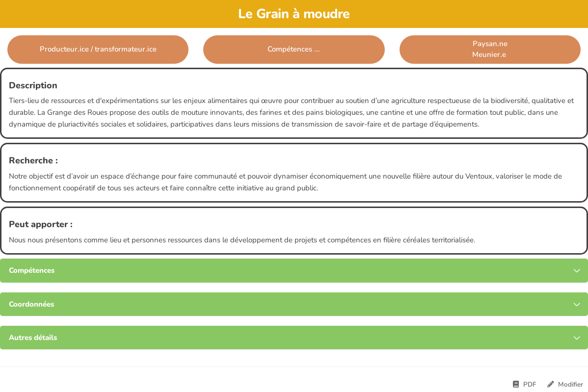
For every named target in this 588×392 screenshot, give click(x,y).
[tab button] (294, 271)
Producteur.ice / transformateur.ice (98, 49)
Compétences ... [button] (294, 49)
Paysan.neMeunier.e (490, 49)
